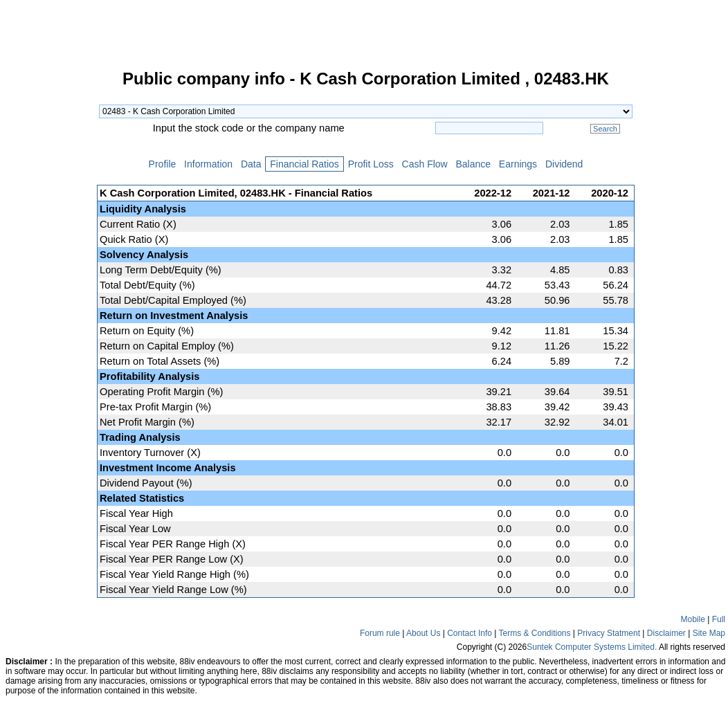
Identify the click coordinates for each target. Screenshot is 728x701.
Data (251, 164)
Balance (473, 164)
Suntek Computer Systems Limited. (592, 647)
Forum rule (380, 633)
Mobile (693, 619)
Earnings (518, 164)
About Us (423, 633)
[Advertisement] (48, 280)
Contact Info (470, 633)
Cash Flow (425, 164)
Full (719, 619)
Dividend (564, 164)
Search (605, 129)
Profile (162, 164)
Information (208, 164)
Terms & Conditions (534, 633)
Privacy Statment (609, 633)
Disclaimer (666, 633)
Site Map (709, 633)
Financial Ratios (304, 164)
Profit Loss (371, 164)
